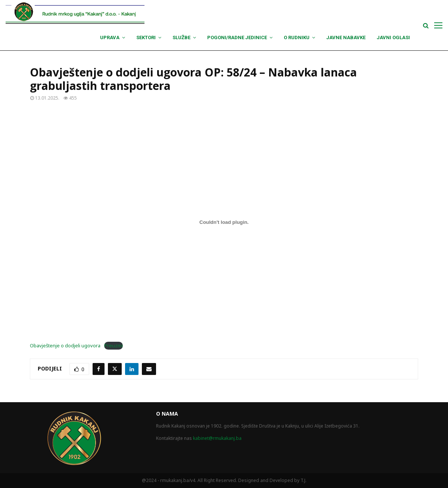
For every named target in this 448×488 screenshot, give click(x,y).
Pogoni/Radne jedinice (237, 37)
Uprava (110, 37)
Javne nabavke (346, 37)
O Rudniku (297, 37)
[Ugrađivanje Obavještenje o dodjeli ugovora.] (224, 222)
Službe (181, 37)
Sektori (146, 37)
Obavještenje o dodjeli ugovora (65, 345)
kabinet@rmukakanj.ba (217, 438)
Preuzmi (113, 345)
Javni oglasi (393, 37)
